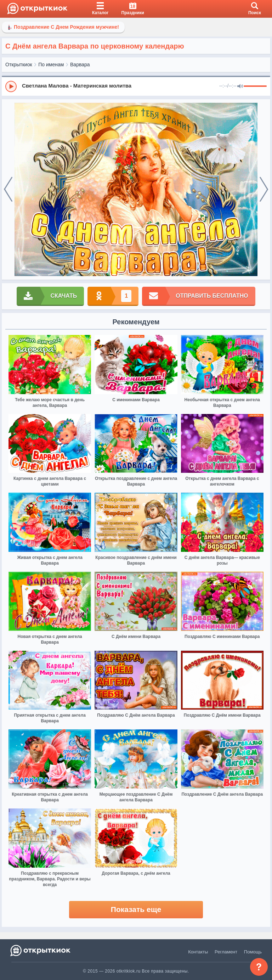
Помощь (253, 952)
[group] (136, 86)
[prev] (8, 190)
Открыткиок (19, 65)
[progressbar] (255, 86)
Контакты (198, 952)
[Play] (11, 86)
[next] (264, 190)
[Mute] (240, 86)
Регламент (226, 952)
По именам (51, 65)
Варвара (80, 65)
